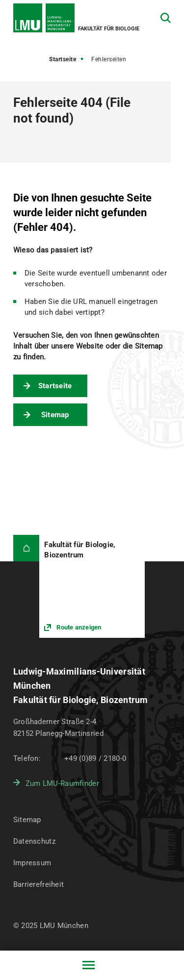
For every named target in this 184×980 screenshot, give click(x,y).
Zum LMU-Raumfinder (62, 783)
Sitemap (55, 415)
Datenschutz (34, 841)
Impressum (32, 863)
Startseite (63, 59)
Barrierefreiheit (39, 884)
